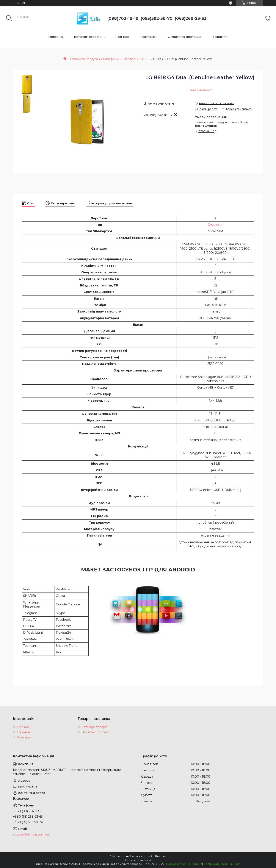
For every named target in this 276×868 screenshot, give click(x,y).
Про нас (122, 37)
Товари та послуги (84, 59)
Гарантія (220, 37)
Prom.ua (161, 856)
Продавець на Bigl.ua (138, 860)
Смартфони (110, 59)
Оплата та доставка (185, 37)
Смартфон (216, 225)
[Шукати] (9, 19)
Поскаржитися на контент (184, 864)
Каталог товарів (88, 37)
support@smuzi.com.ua (31, 834)
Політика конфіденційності (222, 864)
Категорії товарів (94, 727)
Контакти (148, 37)
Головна (56, 37)
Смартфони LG (133, 59)
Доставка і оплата (95, 732)
